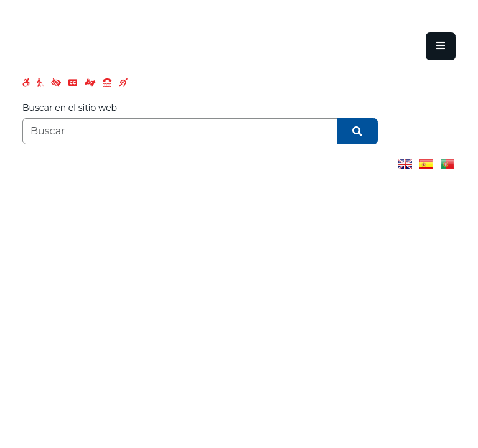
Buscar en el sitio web (70, 108)
